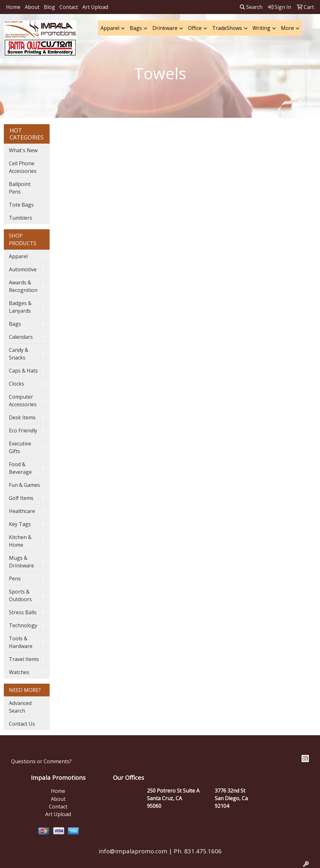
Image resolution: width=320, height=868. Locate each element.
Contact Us (22, 724)
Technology (23, 625)
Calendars (21, 337)
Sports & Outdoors (20, 595)
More (287, 28)
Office (195, 28)
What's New (23, 150)
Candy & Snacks (19, 354)
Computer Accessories (23, 401)
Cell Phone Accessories (23, 167)
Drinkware (165, 28)
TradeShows (227, 28)
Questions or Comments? (41, 761)
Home (13, 7)
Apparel (110, 28)
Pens (15, 579)
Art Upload (95, 7)
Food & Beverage (20, 468)
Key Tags (20, 524)
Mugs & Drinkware (21, 562)
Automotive (23, 269)
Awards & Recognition (23, 286)
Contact (69, 7)
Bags (136, 28)
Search (251, 7)
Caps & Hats (23, 371)
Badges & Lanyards (20, 307)
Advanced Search (20, 707)
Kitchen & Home (20, 541)
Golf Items (21, 498)
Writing (261, 28)
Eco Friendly (23, 430)
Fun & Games (24, 485)
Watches (19, 672)
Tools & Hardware (21, 642)
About (32, 7)
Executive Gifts (20, 447)
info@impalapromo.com (133, 851)
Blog (49, 7)
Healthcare (22, 511)
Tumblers (21, 218)
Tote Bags (21, 205)
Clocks (17, 384)
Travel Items (24, 659)
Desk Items (22, 417)
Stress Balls (23, 612)
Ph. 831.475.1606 (197, 851)
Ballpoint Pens (20, 188)
